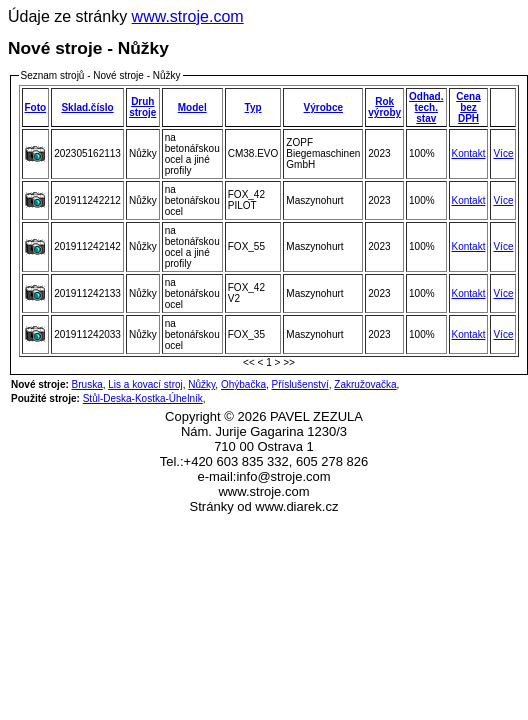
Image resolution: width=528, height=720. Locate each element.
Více (503, 153)
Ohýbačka (243, 384)
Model (192, 107)
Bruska (87, 384)
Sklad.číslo (87, 107)
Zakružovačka (365, 384)
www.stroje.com (188, 16)
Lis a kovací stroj (145, 384)
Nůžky (201, 384)
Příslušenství (300, 384)
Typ (253, 107)
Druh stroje (142, 107)
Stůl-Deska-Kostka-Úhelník (143, 398)
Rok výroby (384, 107)
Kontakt (469, 153)
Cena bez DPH (468, 107)
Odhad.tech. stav (426, 107)
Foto (36, 107)
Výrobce (323, 107)
